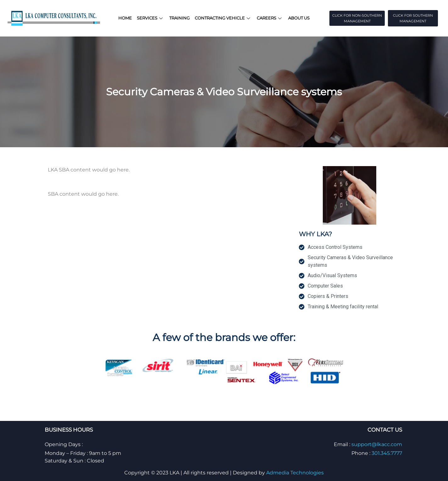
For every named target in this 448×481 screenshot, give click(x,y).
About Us (299, 18)
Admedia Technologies (295, 473)
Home (125, 18)
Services (151, 18)
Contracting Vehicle (223, 18)
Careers (270, 18)
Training (179, 18)
